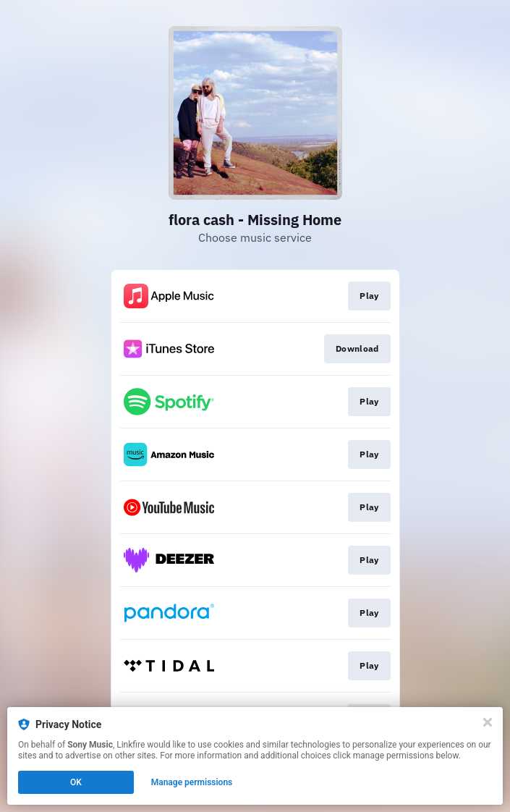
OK (76, 782)
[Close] (488, 722)
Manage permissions (192, 782)
